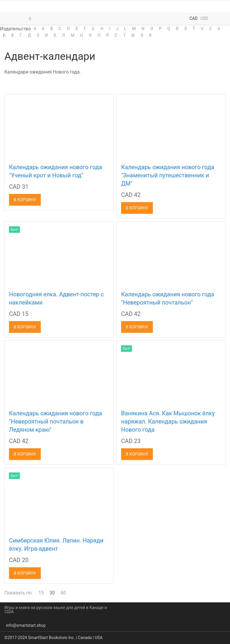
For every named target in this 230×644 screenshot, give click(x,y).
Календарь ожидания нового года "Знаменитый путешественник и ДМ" (168, 175)
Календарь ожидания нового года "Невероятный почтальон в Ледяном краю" (56, 421)
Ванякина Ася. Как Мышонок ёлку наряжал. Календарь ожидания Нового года (168, 421)
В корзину (25, 200)
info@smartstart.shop (26, 625)
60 (63, 593)
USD (204, 18)
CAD (193, 18)
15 (41, 593)
